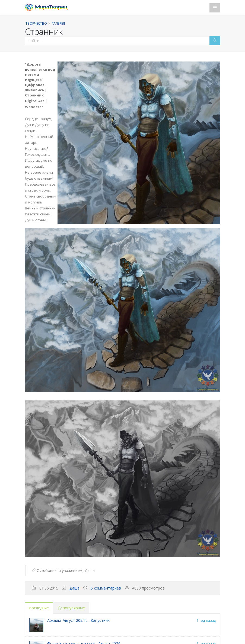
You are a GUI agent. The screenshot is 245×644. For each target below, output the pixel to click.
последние (39, 608)
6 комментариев (106, 588)
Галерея (58, 23)
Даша (74, 588)
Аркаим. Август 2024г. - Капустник (78, 620)
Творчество (36, 23)
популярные (71, 608)
